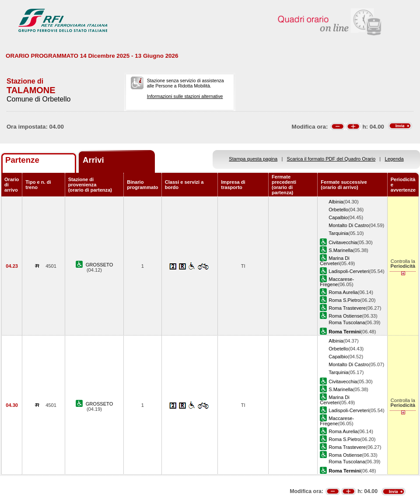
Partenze (22, 160)
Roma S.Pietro (344, 300)
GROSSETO (100, 265)
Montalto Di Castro (349, 225)
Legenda (394, 159)
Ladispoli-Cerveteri (349, 271)
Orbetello (338, 210)
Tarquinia (338, 233)
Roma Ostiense (345, 316)
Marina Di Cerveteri (334, 261)
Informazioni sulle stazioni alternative (185, 96)
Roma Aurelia (343, 292)
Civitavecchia (343, 242)
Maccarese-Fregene (337, 282)
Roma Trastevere (347, 308)
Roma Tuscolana (347, 322)
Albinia (336, 202)
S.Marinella (341, 250)
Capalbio (338, 217)
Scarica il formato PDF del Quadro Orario (331, 159)
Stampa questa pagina (253, 159)
